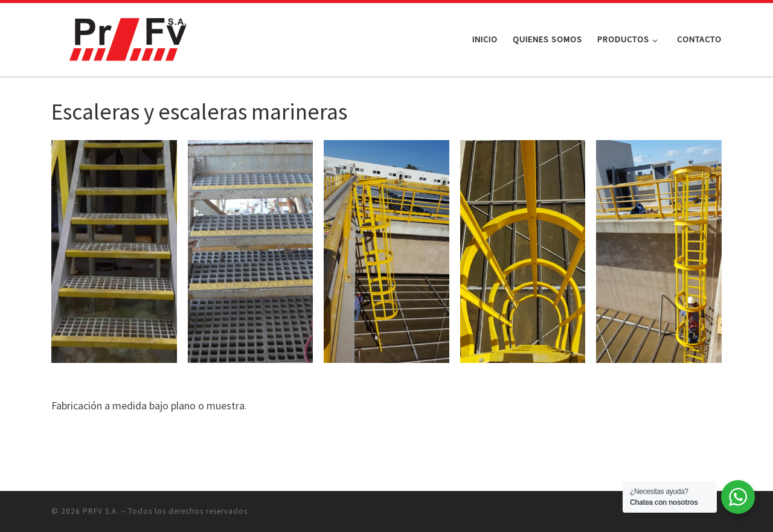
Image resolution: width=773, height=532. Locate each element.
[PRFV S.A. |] (127, 37)
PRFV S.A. (101, 511)
